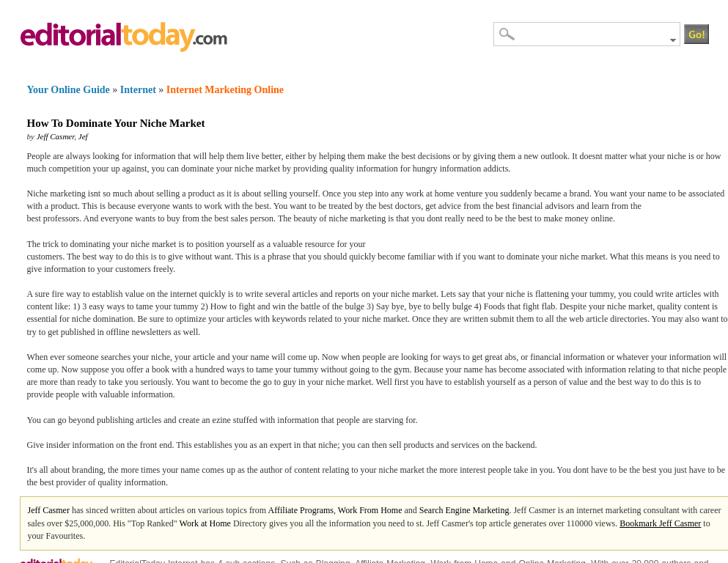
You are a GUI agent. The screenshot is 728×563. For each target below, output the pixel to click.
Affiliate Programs (301, 510)
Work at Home (205, 523)
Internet (138, 90)
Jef (83, 136)
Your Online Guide (69, 90)
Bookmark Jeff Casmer (660, 523)
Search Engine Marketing (464, 510)
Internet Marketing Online (225, 90)
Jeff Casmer (56, 136)
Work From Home (370, 510)
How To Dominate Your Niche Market (116, 123)
